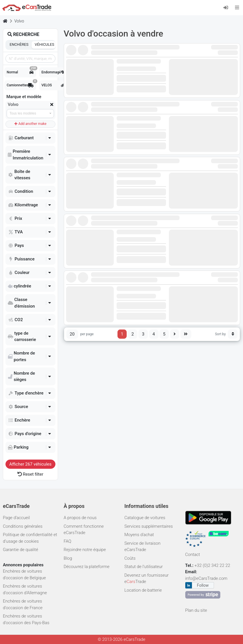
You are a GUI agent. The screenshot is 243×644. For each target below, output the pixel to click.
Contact (193, 555)
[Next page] (175, 334)
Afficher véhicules (30, 464)
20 (72, 334)
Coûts (130, 558)
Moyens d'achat (139, 535)
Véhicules (45, 44)
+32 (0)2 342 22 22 (213, 565)
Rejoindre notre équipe (85, 550)
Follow (203, 585)
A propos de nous (80, 518)
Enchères (19, 44)
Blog (68, 558)
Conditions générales (23, 526)
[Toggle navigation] (237, 7)
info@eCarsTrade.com (206, 578)
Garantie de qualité (21, 550)
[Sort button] (233, 334)
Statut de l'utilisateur (144, 567)
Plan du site (196, 610)
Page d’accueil (16, 518)
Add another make (30, 124)
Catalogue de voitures (145, 518)
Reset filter (30, 474)
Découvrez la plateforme (87, 567)
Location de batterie (143, 590)
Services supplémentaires (149, 526)
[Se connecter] (227, 7)
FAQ (68, 541)
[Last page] (186, 334)
